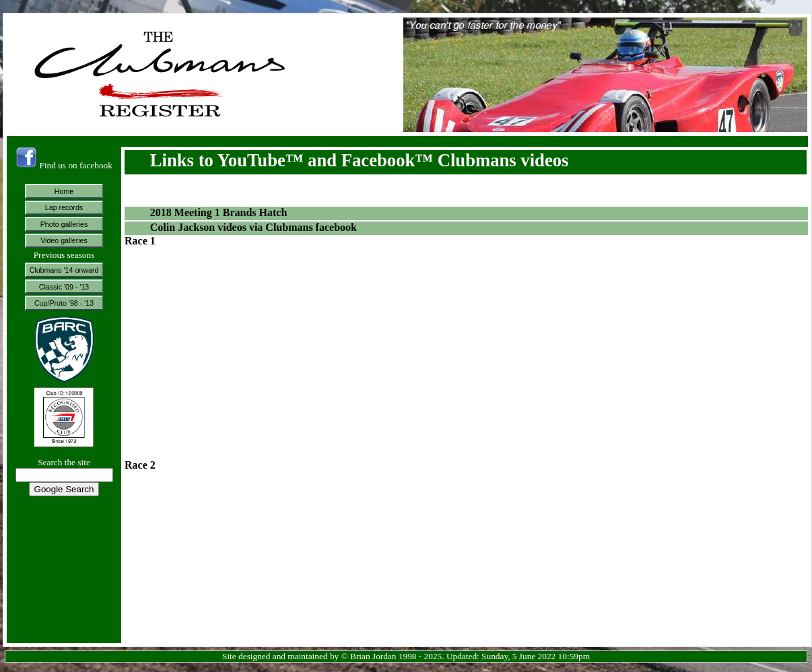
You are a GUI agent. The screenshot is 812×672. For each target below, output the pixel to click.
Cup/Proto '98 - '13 (64, 303)
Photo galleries (64, 224)
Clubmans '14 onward (64, 270)
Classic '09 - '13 (64, 287)
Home (64, 191)
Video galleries (64, 240)
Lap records (64, 207)
